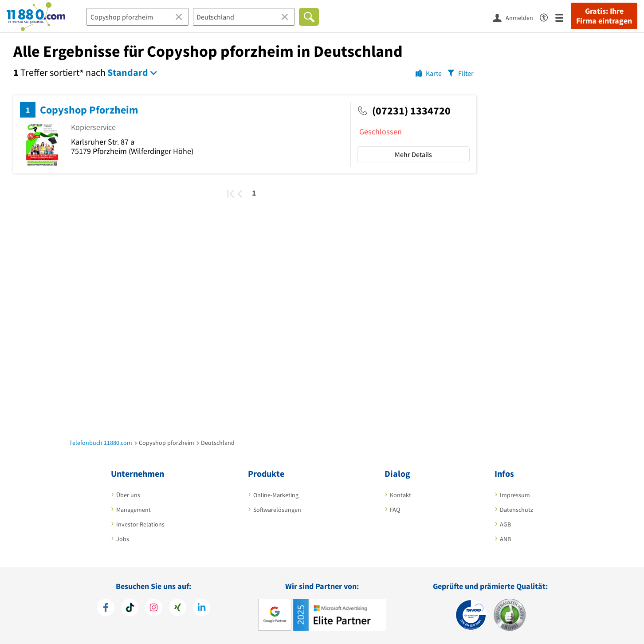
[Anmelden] (516, 17)
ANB (505, 539)
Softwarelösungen (277, 510)
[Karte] (429, 73)
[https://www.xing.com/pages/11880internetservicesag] (178, 607)
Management (134, 510)
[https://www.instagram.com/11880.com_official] (154, 607)
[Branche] (137, 17)
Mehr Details (413, 154)
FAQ (395, 510)
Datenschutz (516, 510)
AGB (505, 524)
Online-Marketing (276, 495)
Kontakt (401, 495)
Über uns (128, 495)
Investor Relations (140, 524)
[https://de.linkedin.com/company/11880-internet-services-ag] (202, 607)
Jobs (123, 539)
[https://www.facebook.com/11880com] (106, 607)
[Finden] (309, 17)
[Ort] (244, 17)
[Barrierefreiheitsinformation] (548, 16)
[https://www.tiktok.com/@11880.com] (130, 607)
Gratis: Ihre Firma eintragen (604, 16)
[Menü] (563, 17)
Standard (128, 72)
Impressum (515, 495)
